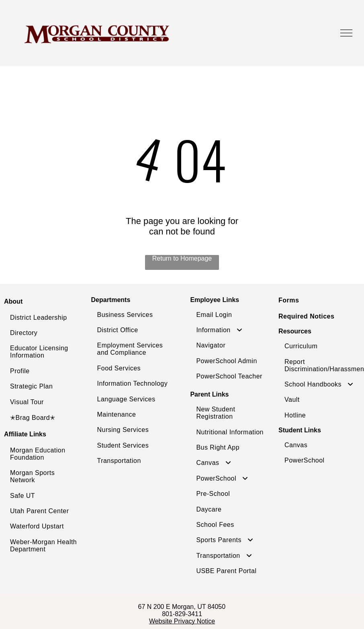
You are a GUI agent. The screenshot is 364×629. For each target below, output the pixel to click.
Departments (111, 300)
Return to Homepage (182, 258)
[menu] (346, 33)
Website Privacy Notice (182, 621)
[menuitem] (45, 318)
